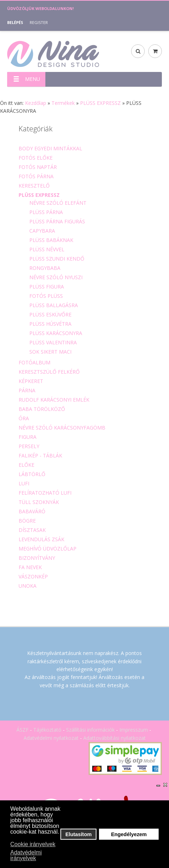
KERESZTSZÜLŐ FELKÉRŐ (49, 372)
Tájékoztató (47, 730)
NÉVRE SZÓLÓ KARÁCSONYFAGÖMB (62, 428)
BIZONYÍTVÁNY (37, 558)
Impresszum (134, 730)
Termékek (63, 103)
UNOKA (28, 586)
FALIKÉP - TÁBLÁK (40, 455)
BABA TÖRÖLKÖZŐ (42, 409)
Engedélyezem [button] (129, 834)
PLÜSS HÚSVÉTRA (50, 324)
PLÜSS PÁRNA (46, 212)
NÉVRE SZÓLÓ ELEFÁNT (58, 203)
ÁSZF (23, 730)
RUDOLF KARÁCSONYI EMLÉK (54, 400)
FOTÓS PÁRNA (36, 176)
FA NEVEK (30, 567)
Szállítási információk (90, 730)
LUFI (24, 483)
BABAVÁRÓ (32, 511)
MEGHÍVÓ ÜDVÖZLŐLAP (48, 549)
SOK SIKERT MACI (50, 352)
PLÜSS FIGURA (47, 287)
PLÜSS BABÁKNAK (51, 240)
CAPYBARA (42, 231)
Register (39, 22)
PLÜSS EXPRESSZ (100, 103)
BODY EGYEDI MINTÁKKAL (50, 148)
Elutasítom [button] (79, 834)
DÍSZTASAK (32, 530)
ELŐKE (26, 465)
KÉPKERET (31, 381)
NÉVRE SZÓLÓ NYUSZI (56, 277)
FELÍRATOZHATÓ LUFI (45, 493)
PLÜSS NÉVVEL (47, 249)
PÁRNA (27, 390)
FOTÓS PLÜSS (46, 296)
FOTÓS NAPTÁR (38, 167)
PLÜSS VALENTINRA (53, 342)
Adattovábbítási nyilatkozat (115, 738)
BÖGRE (27, 521)
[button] (11, 838)
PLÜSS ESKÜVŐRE (50, 314)
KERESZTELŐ (34, 186)
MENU (24, 79)
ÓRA (24, 418)
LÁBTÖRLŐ (32, 474)
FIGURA (28, 437)
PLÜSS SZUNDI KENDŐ (57, 259)
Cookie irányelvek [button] (33, 844)
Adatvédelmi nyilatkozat (51, 738)
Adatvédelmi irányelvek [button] (26, 855)
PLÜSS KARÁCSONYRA (56, 333)
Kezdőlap (36, 103)
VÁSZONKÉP (33, 576)
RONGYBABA (45, 268)
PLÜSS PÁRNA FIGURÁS (57, 221)
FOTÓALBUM (34, 362)
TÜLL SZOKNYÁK (39, 502)
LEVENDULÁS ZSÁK (41, 539)
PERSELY (29, 446)
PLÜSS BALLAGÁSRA (54, 305)
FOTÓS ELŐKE (36, 158)
